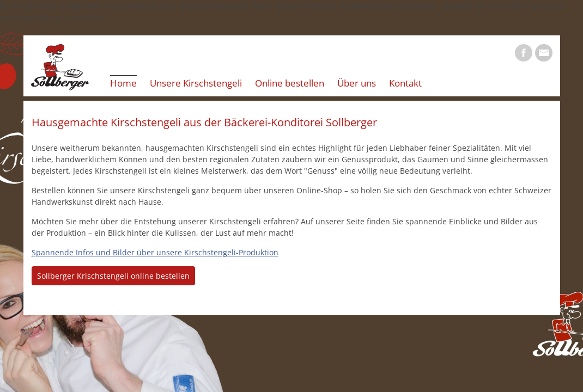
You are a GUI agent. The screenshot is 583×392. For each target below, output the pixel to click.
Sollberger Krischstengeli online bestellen (113, 276)
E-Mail (544, 53)
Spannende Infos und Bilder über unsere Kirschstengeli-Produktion (155, 252)
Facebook (524, 53)
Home (123, 83)
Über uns (357, 83)
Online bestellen (290, 83)
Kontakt (405, 83)
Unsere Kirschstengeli (196, 83)
